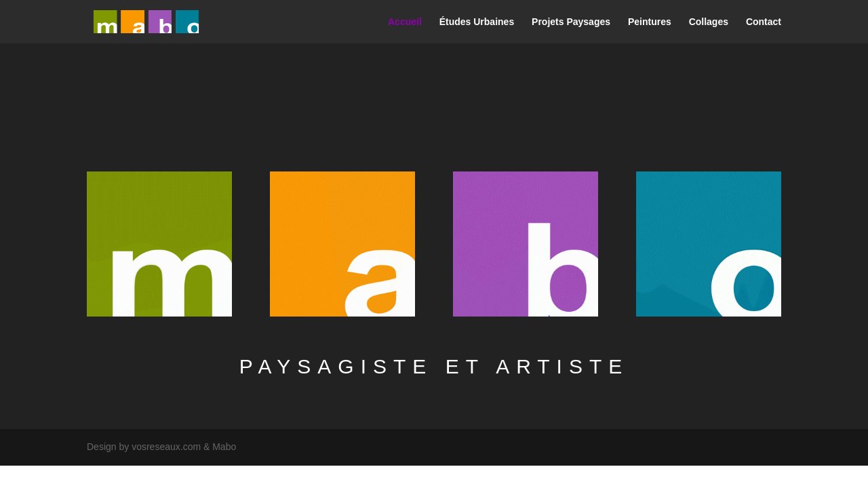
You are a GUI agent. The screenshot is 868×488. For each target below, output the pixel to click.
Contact (764, 22)
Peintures (650, 22)
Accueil (405, 22)
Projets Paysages (571, 22)
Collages (709, 22)
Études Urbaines (477, 22)
